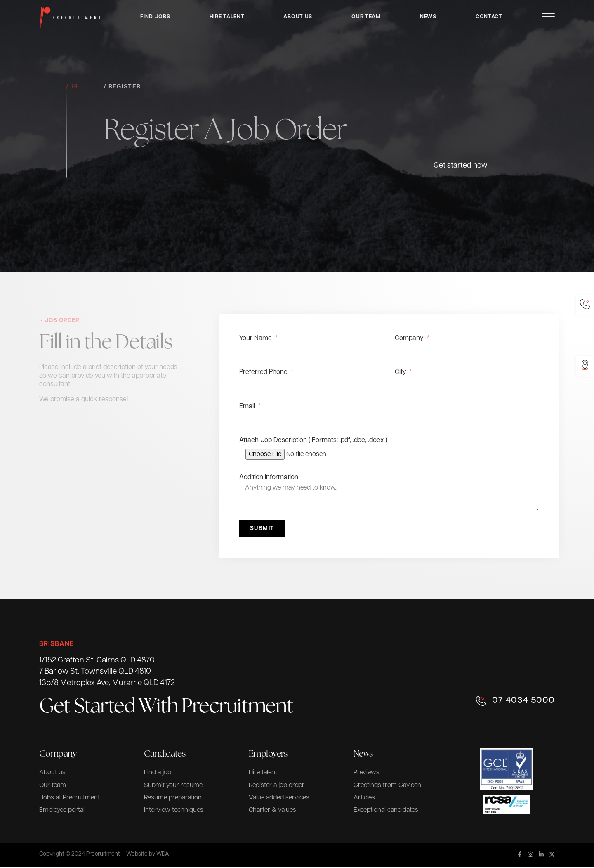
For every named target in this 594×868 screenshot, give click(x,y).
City (401, 372)
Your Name (256, 338)
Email (248, 407)
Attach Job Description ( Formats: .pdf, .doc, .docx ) (313, 440)
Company (410, 338)
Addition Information (269, 478)
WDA (163, 855)
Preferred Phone (264, 372)
